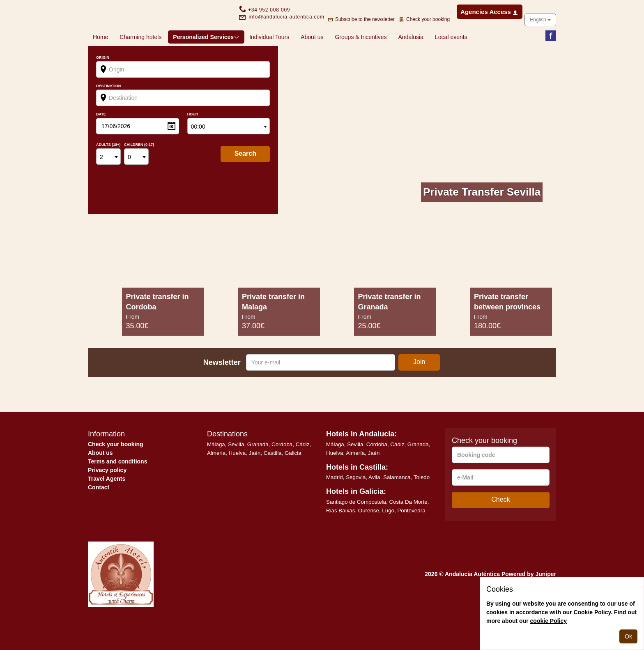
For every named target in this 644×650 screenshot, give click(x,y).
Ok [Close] (628, 636)
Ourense (369, 537)
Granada (258, 471)
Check (500, 526)
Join (419, 388)
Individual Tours (269, 63)
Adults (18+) (108, 171)
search (245, 180)
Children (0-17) (139, 171)
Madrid (335, 504)
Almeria (216, 479)
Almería (355, 479)
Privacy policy (107, 496)
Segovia (356, 504)
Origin (103, 84)
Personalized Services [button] (206, 63)
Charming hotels (140, 63)
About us (312, 63)
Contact (99, 514)
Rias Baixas (340, 537)
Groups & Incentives (361, 63)
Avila (374, 504)
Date (101, 141)
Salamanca (397, 504)
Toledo (422, 504)
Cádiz (303, 471)
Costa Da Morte (408, 528)
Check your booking (116, 470)
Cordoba (282, 471)
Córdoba (377, 471)
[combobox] (229, 152)
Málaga (216, 471)
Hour (193, 141)
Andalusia (411, 63)
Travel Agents (107, 505)
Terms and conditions (117, 488)
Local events (451, 63)
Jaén (255, 479)
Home (100, 63)
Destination (108, 112)
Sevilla (236, 471)
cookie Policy (549, 621)
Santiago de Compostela (356, 528)
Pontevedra (411, 537)
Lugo (388, 537)
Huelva (237, 479)
